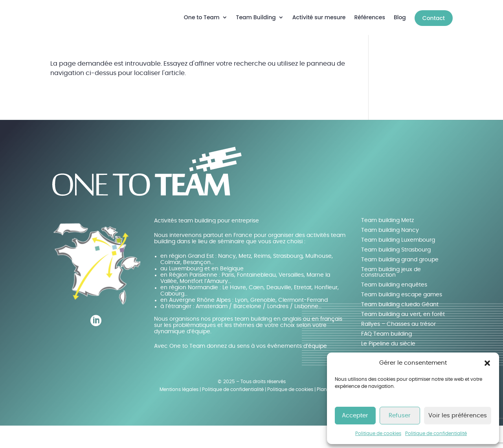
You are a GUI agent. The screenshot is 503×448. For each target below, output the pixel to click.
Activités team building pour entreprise (207, 243)
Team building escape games (402, 317)
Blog (400, 17)
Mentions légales (179, 412)
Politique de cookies (378, 433)
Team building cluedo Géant (400, 327)
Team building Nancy (390, 253)
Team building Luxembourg (398, 263)
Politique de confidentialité (436, 433)
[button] (487, 363)
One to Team (202, 17)
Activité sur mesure (319, 17)
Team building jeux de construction (391, 295)
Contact (434, 18)
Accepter (355, 416)
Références (370, 17)
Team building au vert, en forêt (403, 337)
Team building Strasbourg (396, 272)
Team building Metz (387, 243)
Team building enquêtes (394, 307)
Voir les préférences (458, 416)
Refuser (400, 416)
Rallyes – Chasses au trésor (398, 347)
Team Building (256, 17)
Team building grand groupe (400, 282)
